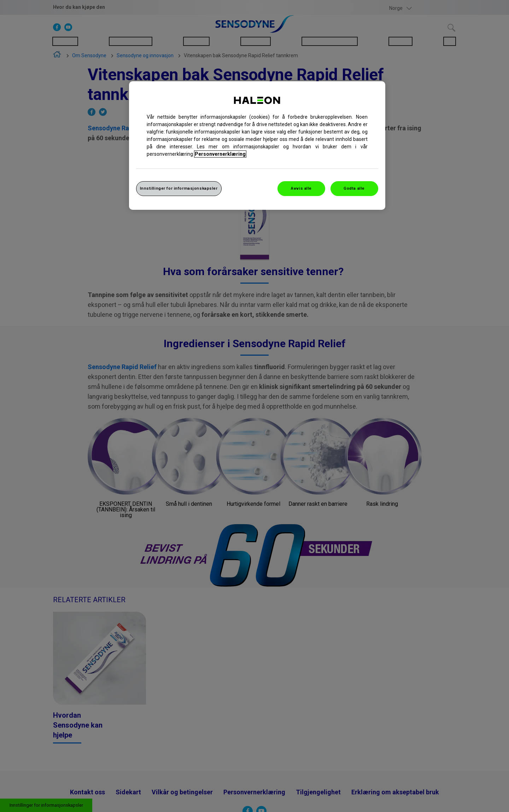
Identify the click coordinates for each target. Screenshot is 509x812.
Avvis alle (301, 188)
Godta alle (354, 188)
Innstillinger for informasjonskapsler (179, 188)
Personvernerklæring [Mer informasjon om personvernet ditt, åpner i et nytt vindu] (220, 154)
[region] (257, 146)
